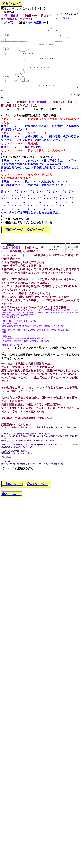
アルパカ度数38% (36, 23)
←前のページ (13, 230)
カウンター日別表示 (61, 18)
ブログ (8, 23)
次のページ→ (37, 230)
